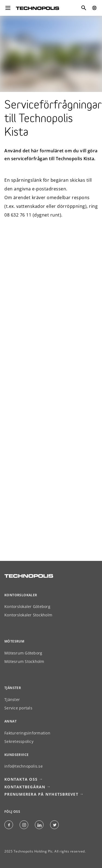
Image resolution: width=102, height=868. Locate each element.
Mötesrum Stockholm (24, 661)
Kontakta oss (21, 779)
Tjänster (12, 699)
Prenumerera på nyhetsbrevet (41, 794)
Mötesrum (14, 641)
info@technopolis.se (24, 766)
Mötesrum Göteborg (23, 653)
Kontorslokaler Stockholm (28, 615)
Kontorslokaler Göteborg (27, 606)
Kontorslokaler (21, 595)
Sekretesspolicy (19, 741)
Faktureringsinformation (27, 733)
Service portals (18, 708)
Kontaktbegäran (25, 787)
